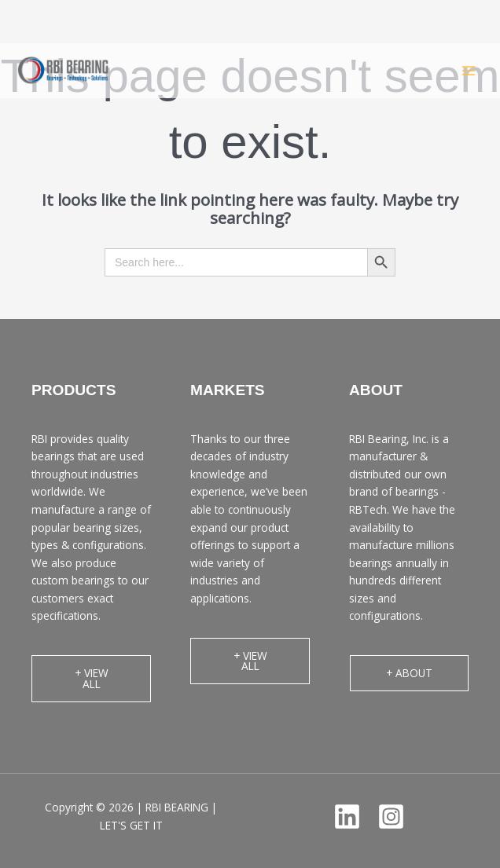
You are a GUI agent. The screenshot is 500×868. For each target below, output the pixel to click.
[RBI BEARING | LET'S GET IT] (63, 70)
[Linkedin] (347, 817)
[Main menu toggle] (469, 70)
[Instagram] (391, 817)
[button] (91, 678)
